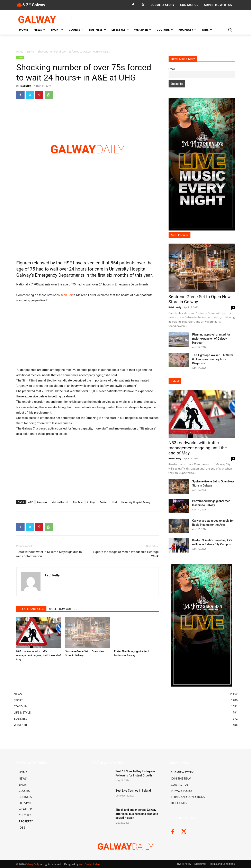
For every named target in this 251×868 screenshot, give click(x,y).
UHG (114, 502)
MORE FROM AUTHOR (63, 609)
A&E (30, 502)
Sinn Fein (78, 502)
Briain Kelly (175, 307)
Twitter (104, 502)
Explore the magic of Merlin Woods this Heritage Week (126, 554)
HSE (68, 263)
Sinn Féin (67, 295)
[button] (230, 30)
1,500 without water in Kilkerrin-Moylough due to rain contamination (49, 554)
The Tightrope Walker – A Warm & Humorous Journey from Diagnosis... (213, 359)
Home (20, 52)
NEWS (31, 52)
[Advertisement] (88, 226)
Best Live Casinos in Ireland (133, 791)
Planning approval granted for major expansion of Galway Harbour (211, 339)
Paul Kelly (25, 86)
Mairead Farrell (60, 502)
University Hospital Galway (136, 502)
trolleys (91, 502)
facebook (42, 502)
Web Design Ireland (90, 864)
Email (172, 69)
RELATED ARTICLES (32, 609)
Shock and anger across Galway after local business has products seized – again (137, 814)
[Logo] (49, 19)
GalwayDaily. (33, 864)
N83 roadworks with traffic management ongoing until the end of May (39, 655)
